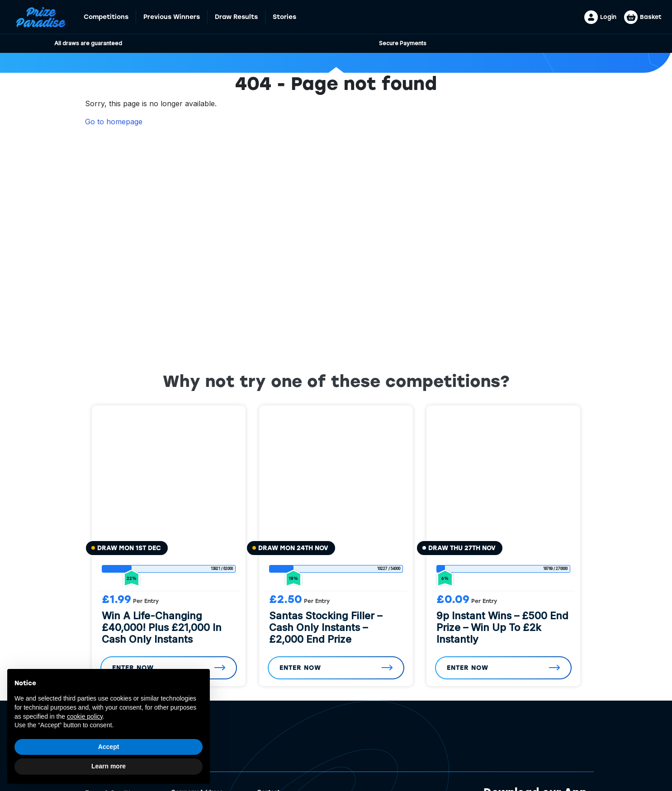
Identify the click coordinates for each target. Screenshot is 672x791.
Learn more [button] (109, 766)
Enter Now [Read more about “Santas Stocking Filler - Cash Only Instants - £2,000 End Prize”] (300, 668)
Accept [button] (109, 747)
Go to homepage (114, 122)
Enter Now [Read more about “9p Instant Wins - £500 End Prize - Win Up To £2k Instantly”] (468, 668)
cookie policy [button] (85, 716)
